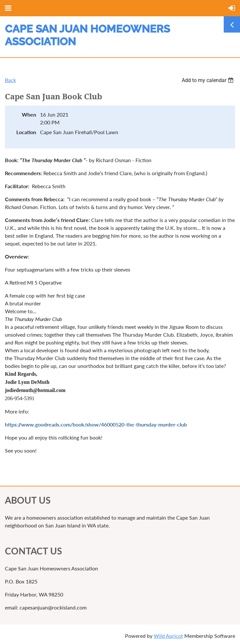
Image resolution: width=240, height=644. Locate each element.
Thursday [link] (42, 160)
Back (10, 80)
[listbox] (208, 80)
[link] (42, 160)
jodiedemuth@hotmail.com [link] (35, 390)
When (29, 114)
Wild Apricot (168, 636)
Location (26, 132)
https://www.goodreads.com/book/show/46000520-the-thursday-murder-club (96, 424)
